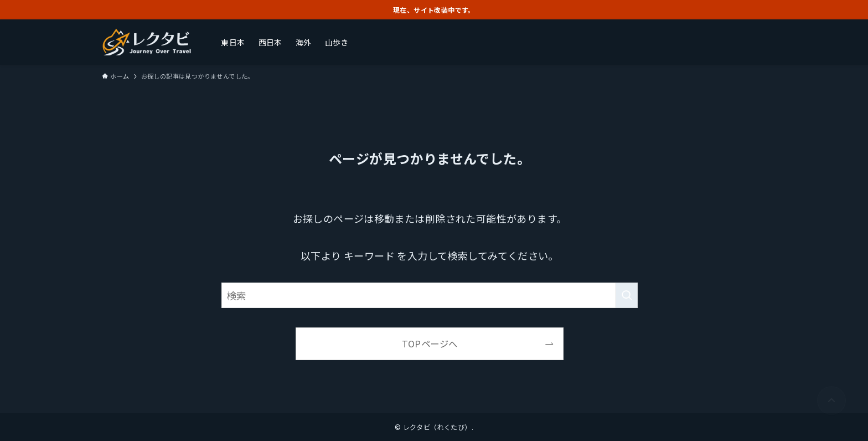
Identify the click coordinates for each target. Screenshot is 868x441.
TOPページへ (430, 343)
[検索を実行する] (627, 295)
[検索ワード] (430, 295)
